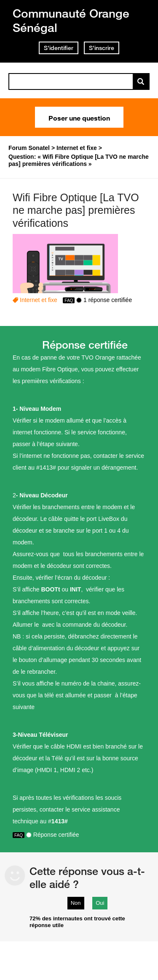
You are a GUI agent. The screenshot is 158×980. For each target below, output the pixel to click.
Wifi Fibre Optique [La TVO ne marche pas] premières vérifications (76, 210)
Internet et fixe (39, 300)
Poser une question (79, 117)
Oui (100, 903)
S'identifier (59, 48)
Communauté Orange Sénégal (71, 20)
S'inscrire (102, 48)
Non (76, 903)
